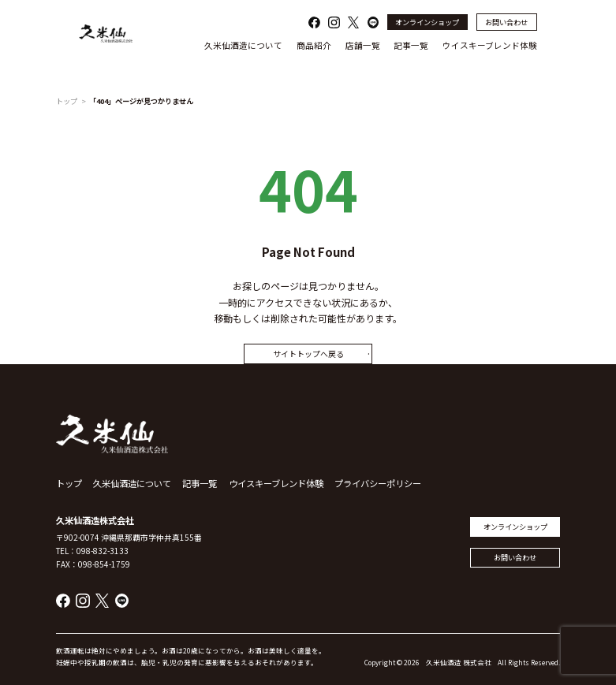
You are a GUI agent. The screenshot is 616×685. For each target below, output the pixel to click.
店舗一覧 (363, 45)
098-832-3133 (103, 551)
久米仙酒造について (243, 45)
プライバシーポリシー (378, 483)
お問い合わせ (506, 22)
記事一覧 (411, 45)
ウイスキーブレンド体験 (490, 45)
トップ (67, 101)
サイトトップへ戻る (308, 354)
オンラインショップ (427, 22)
